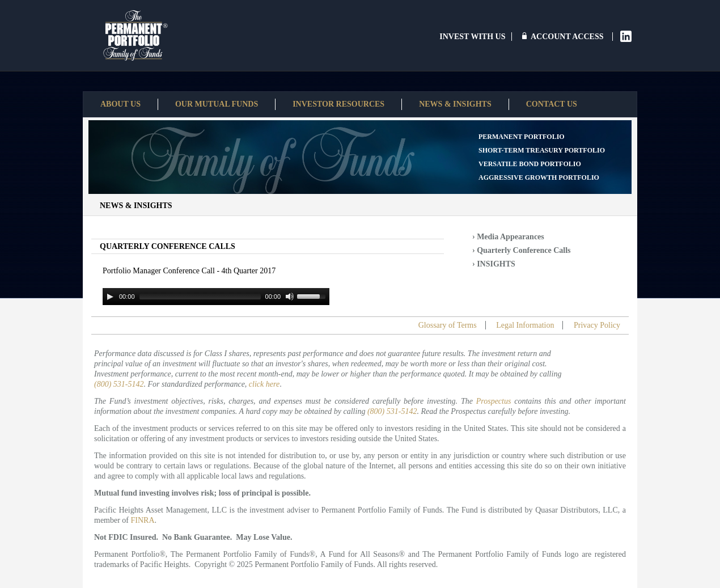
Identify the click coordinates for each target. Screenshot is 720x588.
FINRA (143, 520)
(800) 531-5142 (119, 384)
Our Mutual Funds (217, 104)
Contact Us (552, 104)
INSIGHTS (496, 264)
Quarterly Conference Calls (524, 250)
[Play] (110, 297)
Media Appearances (511, 237)
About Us (120, 104)
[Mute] (290, 297)
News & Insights (455, 104)
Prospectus (494, 401)
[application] (216, 297)
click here (264, 384)
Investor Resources (338, 104)
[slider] (200, 297)
